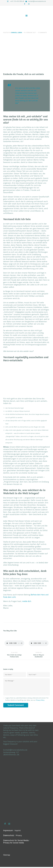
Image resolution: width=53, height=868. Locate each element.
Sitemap (7, 856)
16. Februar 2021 (31, 33)
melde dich (27, 602)
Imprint (18, 832)
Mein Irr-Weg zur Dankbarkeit (39, 656)
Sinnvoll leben (17, 33)
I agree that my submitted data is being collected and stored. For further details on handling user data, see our (27, 700)
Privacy (19, 837)
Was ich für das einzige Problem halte (14, 656)
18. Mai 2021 (39, 653)
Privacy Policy (41, 701)
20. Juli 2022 (14, 653)
